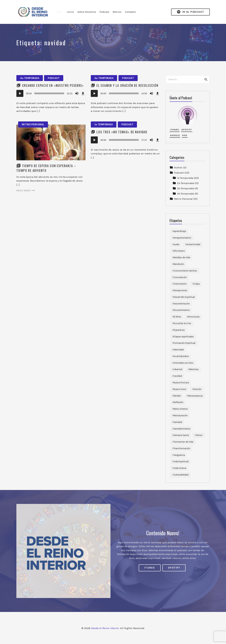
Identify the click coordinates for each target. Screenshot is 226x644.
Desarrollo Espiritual (184, 297)
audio (177, 244)
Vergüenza (179, 455)
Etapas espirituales (184, 337)
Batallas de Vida (182, 257)
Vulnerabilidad (181, 475)
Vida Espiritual (181, 461)
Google (175, 135)
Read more (26, 191)
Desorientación (182, 304)
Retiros (117, 12)
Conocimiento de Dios (185, 271)
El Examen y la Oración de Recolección (127, 85)
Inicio (70, 12)
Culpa (197, 284)
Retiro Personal (33, 124)
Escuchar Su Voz (182, 323)
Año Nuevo (179, 251)
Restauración (181, 415)
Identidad (179, 350)
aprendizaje (180, 231)
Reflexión (178, 402)
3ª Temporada (185, 188)
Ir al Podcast (190, 12)
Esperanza (179, 330)
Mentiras (194, 369)
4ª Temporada (30, 78)
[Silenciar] (77, 93)
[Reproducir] (20, 93)
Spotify (187, 130)
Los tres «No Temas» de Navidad (122, 132)
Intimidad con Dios (183, 363)
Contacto (130, 12)
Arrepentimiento (182, 238)
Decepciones (180, 290)
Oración (197, 389)
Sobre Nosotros (87, 12)
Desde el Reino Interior (105, 628)
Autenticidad (193, 244)
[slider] (49, 93)
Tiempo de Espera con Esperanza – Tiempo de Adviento (46, 168)
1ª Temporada (104, 124)
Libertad (178, 369)
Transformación (182, 448)
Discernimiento (182, 310)
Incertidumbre (181, 356)
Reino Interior (181, 409)
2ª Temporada (104, 78)
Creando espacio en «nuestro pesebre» (53, 85)
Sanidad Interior (182, 429)
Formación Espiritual (184, 343)
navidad (178, 376)
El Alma (177, 317)
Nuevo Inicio (180, 389)
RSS (185, 135)
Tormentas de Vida (183, 442)
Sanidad (178, 422)
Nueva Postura (181, 383)
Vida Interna (180, 468)
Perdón (177, 396)
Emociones (194, 317)
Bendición (179, 264)
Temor (199, 435)
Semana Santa (181, 435)
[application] (51, 93)
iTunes (175, 130)
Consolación (180, 277)
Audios (178, 167)
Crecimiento (180, 284)
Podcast (104, 12)
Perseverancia (195, 396)
